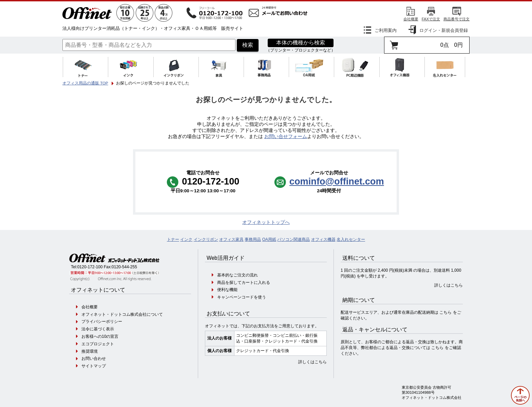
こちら (445, 312)
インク (186, 239)
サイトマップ (94, 366)
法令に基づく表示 (98, 329)
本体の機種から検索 (301, 43)
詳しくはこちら (312, 362)
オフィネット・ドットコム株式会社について (122, 314)
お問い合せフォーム (286, 137)
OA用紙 (269, 239)
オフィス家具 (231, 239)
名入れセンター (351, 239)
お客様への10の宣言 (100, 336)
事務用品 (253, 239)
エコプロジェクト (98, 344)
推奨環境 (90, 351)
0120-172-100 (90, 267)
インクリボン (206, 239)
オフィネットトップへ (266, 222)
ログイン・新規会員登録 (444, 30)
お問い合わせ (94, 358)
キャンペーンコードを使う (242, 297)
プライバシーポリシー (102, 322)
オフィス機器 (323, 239)
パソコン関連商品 (293, 239)
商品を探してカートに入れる (244, 283)
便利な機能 (227, 290)
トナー (173, 239)
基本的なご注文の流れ (237, 275)
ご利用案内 (386, 30)
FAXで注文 (431, 19)
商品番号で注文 (457, 19)
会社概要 (411, 19)
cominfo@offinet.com (337, 181)
